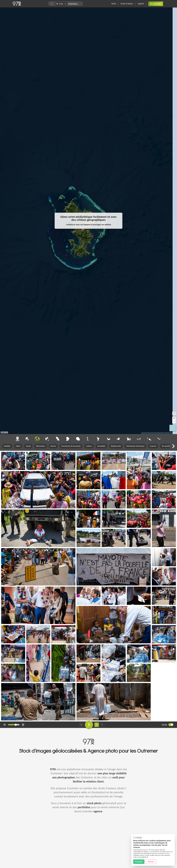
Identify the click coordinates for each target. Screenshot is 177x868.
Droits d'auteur (127, 4)
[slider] (16, 725)
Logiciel (141, 4)
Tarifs (114, 4)
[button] (65, 4)
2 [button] (102, 725)
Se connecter (156, 4)
